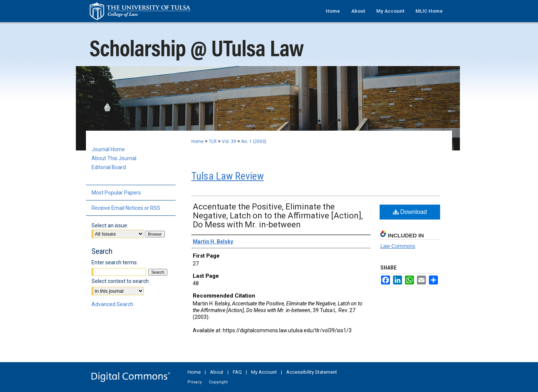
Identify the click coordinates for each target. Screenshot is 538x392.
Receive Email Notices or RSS (126, 208)
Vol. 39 (229, 141)
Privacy (195, 382)
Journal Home (108, 149)
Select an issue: (110, 225)
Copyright (218, 382)
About (217, 372)
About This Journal (114, 158)
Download (410, 212)
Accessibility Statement (312, 372)
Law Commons (398, 246)
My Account (264, 372)
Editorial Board (109, 167)
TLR (213, 141)
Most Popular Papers (116, 193)
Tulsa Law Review (228, 176)
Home (197, 141)
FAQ (237, 372)
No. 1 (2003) (254, 141)
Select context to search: (121, 281)
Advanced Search (112, 304)
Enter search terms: (115, 262)
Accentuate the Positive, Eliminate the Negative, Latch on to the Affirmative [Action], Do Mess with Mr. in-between (278, 216)
